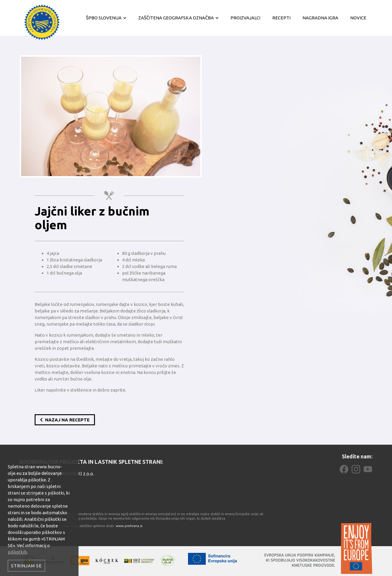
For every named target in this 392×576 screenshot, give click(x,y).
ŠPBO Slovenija (104, 18)
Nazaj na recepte (65, 420)
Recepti (281, 18)
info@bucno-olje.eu (37, 495)
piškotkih (17, 552)
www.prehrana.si (129, 526)
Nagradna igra (320, 18)
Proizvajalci (245, 18)
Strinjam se (26, 566)
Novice (358, 18)
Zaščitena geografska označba (176, 18)
